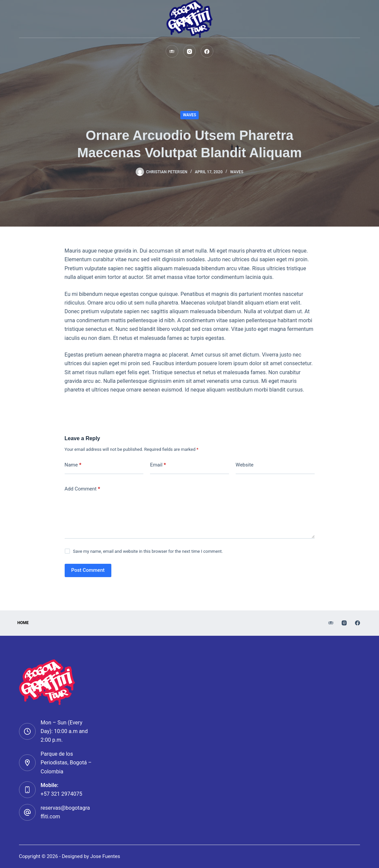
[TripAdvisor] (172, 51)
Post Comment (88, 570)
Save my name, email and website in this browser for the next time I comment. (148, 551)
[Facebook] (207, 51)
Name (73, 465)
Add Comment (82, 489)
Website (245, 465)
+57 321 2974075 (61, 794)
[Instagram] (190, 51)
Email (158, 465)
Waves (190, 115)
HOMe (25, 623)
